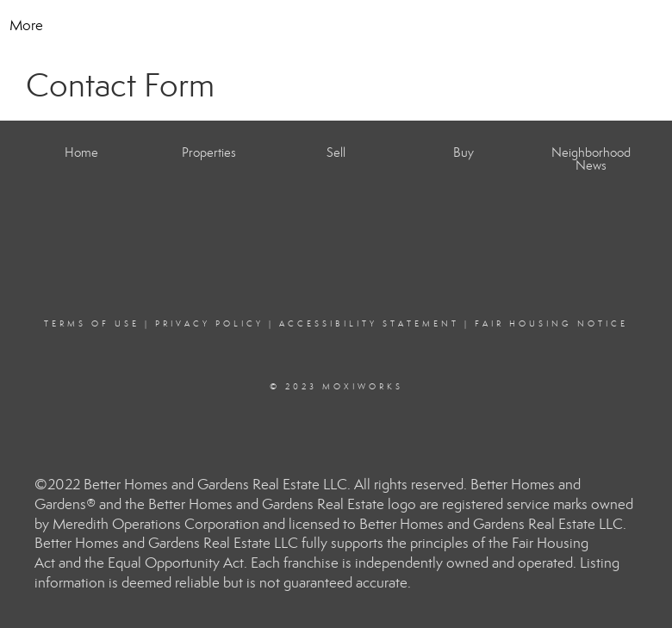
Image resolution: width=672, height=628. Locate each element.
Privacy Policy (209, 324)
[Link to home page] (336, 26)
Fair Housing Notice (551, 324)
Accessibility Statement (369, 324)
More (26, 25)
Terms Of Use (92, 324)
